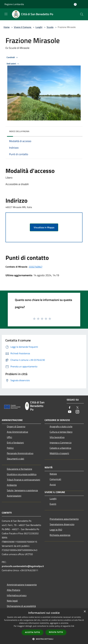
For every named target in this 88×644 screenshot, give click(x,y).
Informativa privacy (17, 595)
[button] (44, 639)
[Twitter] (77, 408)
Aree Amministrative (17, 432)
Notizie (53, 474)
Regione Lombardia (14, 4)
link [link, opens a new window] (73, 626)
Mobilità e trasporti (59, 453)
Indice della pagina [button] (19, 131)
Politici (10, 448)
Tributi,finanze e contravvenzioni (23, 480)
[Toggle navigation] (6, 14)
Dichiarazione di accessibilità (21, 606)
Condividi (13, 57)
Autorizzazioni (14, 496)
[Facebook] (70, 408)
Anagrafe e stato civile (61, 426)
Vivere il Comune (23, 27)
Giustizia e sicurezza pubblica (22, 474)
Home (7, 27)
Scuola (50, 27)
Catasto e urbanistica (60, 448)
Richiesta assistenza (60, 535)
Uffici (9, 437)
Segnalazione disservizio (62, 524)
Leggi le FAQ (56, 530)
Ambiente (12, 485)
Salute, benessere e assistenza (22, 490)
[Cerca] (82, 14)
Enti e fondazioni (15, 443)
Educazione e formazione (19, 469)
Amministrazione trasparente (22, 585)
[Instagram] (77, 412)
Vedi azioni (13, 64)
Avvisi (53, 485)
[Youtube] (70, 412)
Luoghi (39, 27)
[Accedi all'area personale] (75, 4)
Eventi (53, 504)
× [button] (85, 612)
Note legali (12, 601)
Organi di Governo (16, 426)
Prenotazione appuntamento (64, 519)
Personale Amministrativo (20, 453)
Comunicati (55, 479)
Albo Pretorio (13, 590)
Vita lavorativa (57, 437)
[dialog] (44, 626)
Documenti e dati (16, 459)
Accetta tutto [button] (33, 632)
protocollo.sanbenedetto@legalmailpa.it (23, 566)
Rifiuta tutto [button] (56, 632)
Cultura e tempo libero (61, 432)
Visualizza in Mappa (44, 227)
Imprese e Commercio (61, 443)
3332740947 (36, 267)
